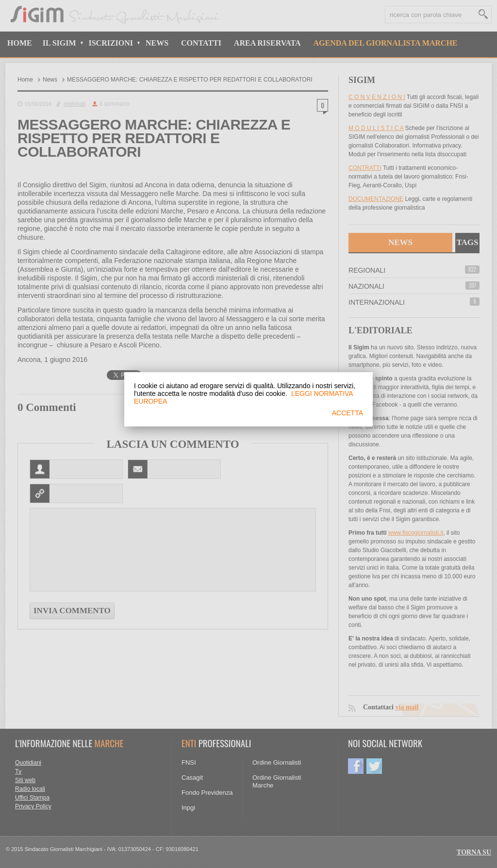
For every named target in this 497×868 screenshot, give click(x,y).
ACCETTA (348, 413)
